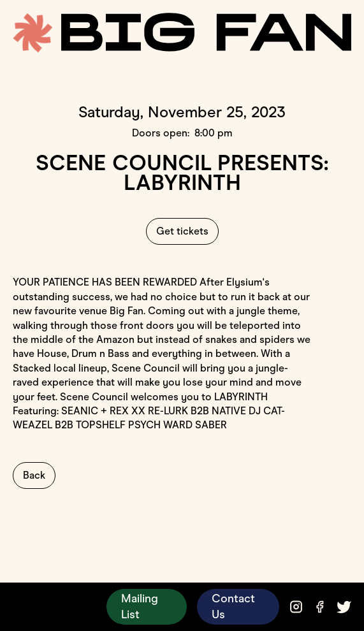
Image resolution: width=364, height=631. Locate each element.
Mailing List (140, 606)
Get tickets (182, 231)
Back (34, 475)
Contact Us (233, 606)
